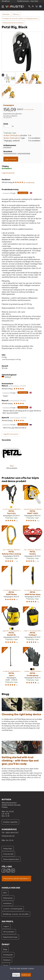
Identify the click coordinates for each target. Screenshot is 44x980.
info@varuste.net (8, 836)
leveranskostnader (29, 109)
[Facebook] (4, 871)
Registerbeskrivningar (10, 937)
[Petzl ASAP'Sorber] (11, 585)
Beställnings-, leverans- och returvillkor (16, 914)
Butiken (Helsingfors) (12, 135)
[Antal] (8, 126)
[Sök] (29, 7)
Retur (5, 893)
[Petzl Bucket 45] (11, 626)
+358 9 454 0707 (12, 833)
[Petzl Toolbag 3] (33, 626)
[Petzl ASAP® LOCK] (33, 504)
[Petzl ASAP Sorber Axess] (33, 585)
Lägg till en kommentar (11, 434)
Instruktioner (7, 903)
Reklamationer (8, 898)
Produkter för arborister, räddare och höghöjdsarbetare (21, 18)
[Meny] (3, 7)
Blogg (5, 949)
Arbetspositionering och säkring (13, 23)
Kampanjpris (9, 105)
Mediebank (7, 960)
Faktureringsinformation (11, 859)
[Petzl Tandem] (33, 545)
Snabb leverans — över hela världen (28, 2)
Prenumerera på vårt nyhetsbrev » (16, 879)
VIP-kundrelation (9, 932)
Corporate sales (8, 854)
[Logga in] (33, 7)
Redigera (16, 975)
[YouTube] (13, 871)
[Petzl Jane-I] (11, 667)
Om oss (6, 965)
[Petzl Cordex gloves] (33, 667)
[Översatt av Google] (9, 193)
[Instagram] (8, 871)
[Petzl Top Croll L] (11, 504)
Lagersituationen (8, 173)
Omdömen (6, 2)
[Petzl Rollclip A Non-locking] (11, 545)
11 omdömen (29, 183)
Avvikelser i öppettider (10, 822)
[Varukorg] (36, 7)
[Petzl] (12, 458)
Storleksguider (8, 955)
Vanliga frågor (8, 848)
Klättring (16, 14)
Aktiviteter (7, 14)
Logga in (6, 926)
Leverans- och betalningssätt (13, 909)
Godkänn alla (26, 975)
